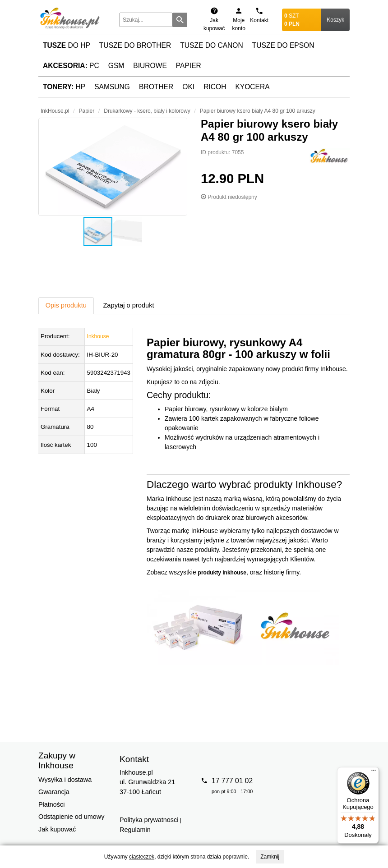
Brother (156, 87)
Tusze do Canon (211, 45)
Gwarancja (54, 792)
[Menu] (374, 772)
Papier (189, 66)
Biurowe (150, 66)
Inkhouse (98, 336)
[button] (113, 167)
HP (64, 87)
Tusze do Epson (283, 45)
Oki (188, 87)
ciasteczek (142, 857)
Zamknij (270, 857)
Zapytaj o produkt (128, 305)
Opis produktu (66, 305)
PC (71, 66)
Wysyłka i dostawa (65, 780)
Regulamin (135, 830)
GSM (116, 66)
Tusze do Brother (135, 45)
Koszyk (335, 20)
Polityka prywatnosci (149, 820)
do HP (67, 45)
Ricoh (215, 87)
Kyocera (252, 87)
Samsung (112, 87)
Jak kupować (57, 829)
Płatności (51, 804)
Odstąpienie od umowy (71, 817)
